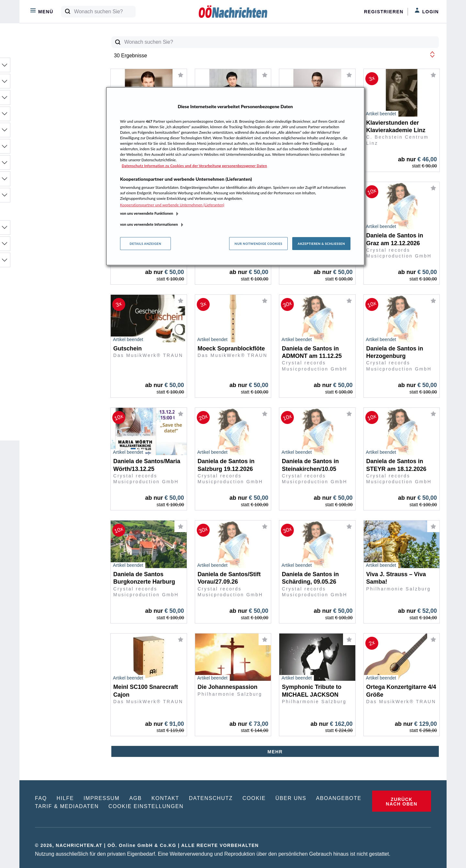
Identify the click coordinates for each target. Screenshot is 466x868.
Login (427, 11)
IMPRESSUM (101, 798)
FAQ (41, 798)
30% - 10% (50, 297)
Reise (59, 148)
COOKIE (254, 798)
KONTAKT (165, 798)
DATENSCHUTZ (211, 798)
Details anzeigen (145, 244)
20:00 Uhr (49, 425)
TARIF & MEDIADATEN (67, 806)
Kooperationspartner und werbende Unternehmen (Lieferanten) (172, 205)
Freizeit (59, 99)
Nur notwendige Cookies (259, 244)
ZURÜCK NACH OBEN (401, 802)
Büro (59, 83)
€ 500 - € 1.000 (55, 358)
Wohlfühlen (59, 181)
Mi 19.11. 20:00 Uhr (60, 400)
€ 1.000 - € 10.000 (59, 367)
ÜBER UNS (291, 798)
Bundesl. (59, 246)
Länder (59, 262)
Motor (59, 132)
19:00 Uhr (49, 408)
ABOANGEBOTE (339, 798)
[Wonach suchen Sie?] (105, 12)
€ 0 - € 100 (50, 333)
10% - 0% (49, 305)
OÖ (59, 230)
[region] (235, 176)
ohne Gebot (51, 314)
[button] (432, 54)
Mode (59, 116)
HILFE (65, 798)
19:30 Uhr (49, 417)
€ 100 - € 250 (53, 342)
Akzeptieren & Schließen (321, 244)
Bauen (59, 67)
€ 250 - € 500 (53, 350)
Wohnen (59, 197)
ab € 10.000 (51, 375)
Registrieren (384, 12)
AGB (135, 798)
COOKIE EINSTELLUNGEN (146, 806)
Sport (59, 165)
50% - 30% (50, 288)
